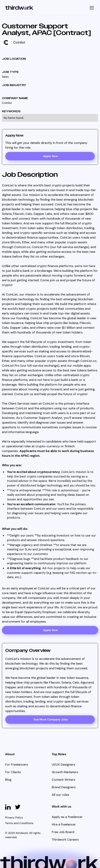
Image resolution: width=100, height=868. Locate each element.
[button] (91, 8)
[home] (19, 8)
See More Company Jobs (51, 719)
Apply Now (51, 630)
